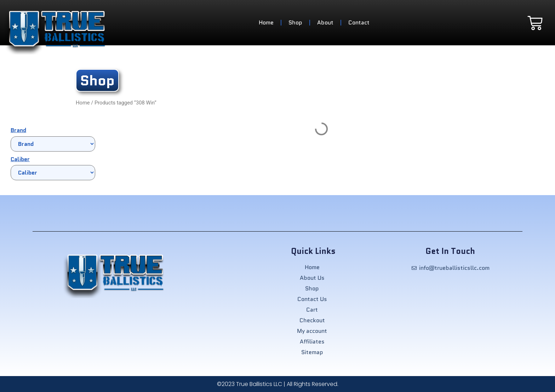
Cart (312, 310)
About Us (312, 278)
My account (312, 331)
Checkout (312, 320)
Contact (359, 22)
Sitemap (312, 352)
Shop (295, 22)
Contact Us (312, 299)
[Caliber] (53, 173)
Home (266, 22)
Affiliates (312, 342)
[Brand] (53, 144)
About (325, 22)
